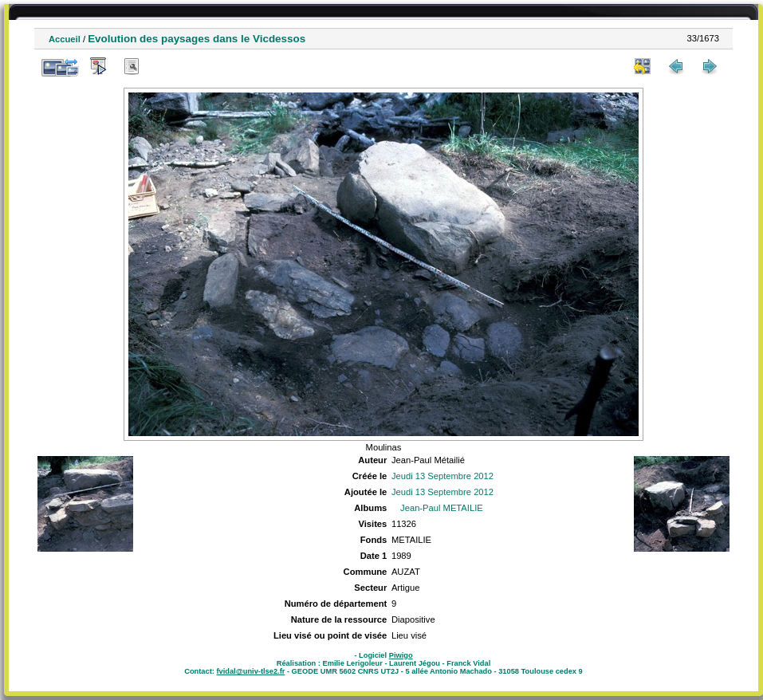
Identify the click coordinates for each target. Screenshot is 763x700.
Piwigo (401, 655)
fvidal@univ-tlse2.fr (250, 671)
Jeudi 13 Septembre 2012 (442, 476)
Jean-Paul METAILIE (442, 508)
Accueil (65, 39)
